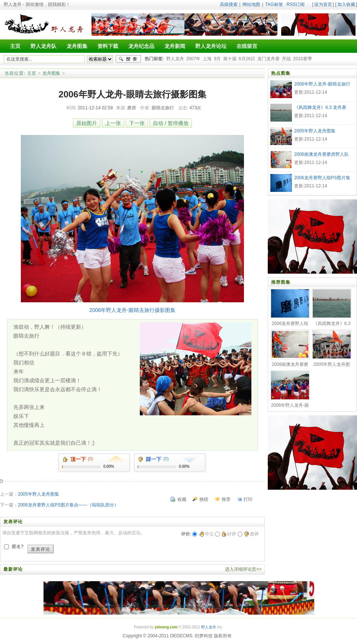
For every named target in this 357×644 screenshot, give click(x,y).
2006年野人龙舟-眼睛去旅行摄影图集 (132, 310)
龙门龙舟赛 (268, 59)
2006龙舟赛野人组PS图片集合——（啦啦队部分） (68, 505)
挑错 (204, 499)
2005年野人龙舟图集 (38, 494)
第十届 (230, 59)
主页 (32, 73)
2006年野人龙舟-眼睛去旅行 (322, 84)
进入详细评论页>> (243, 569)
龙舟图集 (51, 73)
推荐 (226, 499)
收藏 (182, 499)
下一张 (137, 123)
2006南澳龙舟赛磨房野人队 (321, 154)
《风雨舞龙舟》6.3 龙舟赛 (320, 107)
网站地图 (251, 4)
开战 (286, 59)
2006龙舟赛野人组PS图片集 (322, 178)
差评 (252, 534)
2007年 (194, 59)
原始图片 (87, 123)
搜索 (128, 59)
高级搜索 (229, 4)
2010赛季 (303, 59)
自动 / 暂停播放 (171, 123)
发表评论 (41, 549)
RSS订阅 (296, 4)
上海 (207, 59)
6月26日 (247, 59)
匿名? (18, 547)
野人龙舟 (175, 59)
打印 (248, 499)
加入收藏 (346, 4)
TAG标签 (274, 4)
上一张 (113, 123)
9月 (217, 59)
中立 (207, 534)
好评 (229, 534)
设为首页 (323, 4)
